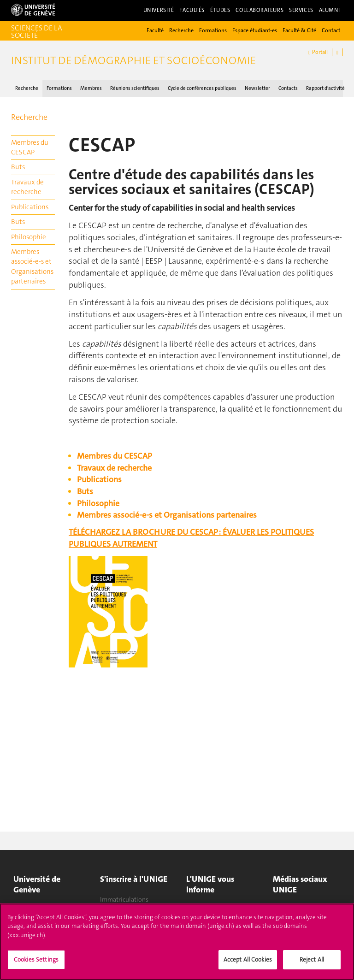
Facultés (192, 10)
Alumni (330, 10)
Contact (331, 30)
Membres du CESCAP (30, 147)
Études (220, 10)
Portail (318, 52)
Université (159, 10)
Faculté (155, 30)
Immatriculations (124, 899)
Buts (18, 167)
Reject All (312, 965)
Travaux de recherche (27, 187)
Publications (30, 207)
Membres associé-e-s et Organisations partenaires (32, 266)
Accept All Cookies (248, 965)
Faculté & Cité (299, 30)
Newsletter (257, 88)
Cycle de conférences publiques (202, 88)
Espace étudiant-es (255, 30)
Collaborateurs (260, 10)
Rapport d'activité (325, 88)
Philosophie (29, 237)
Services (301, 10)
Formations (213, 30)
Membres (91, 88)
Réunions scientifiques (135, 88)
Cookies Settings (36, 965)
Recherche (181, 30)
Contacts (288, 88)
